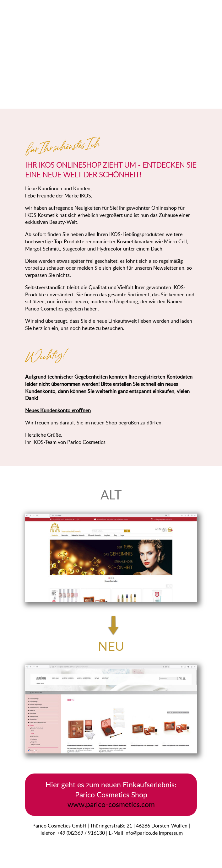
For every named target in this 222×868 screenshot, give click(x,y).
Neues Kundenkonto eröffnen (58, 410)
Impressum (171, 833)
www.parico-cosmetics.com (111, 804)
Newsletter (165, 268)
